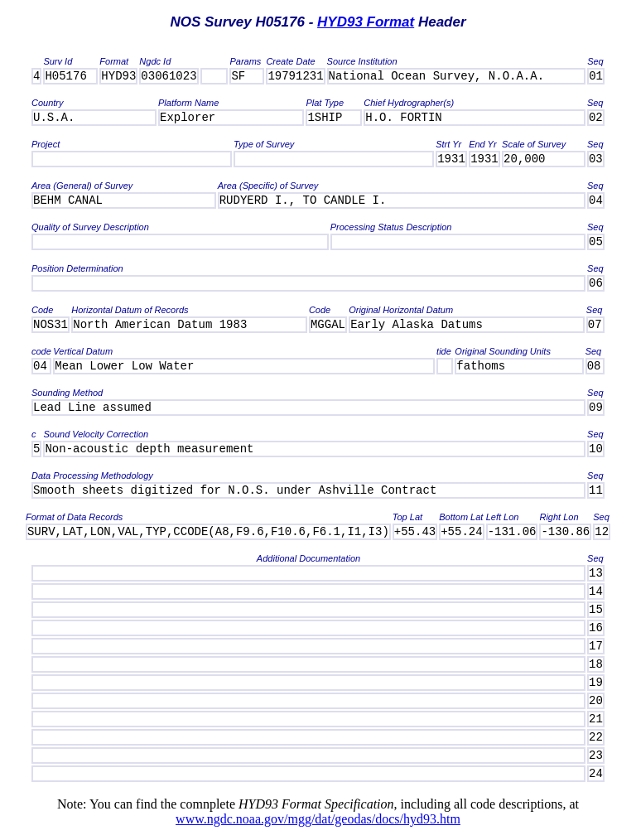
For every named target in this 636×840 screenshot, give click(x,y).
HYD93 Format (366, 22)
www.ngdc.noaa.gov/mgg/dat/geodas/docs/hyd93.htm (318, 819)
